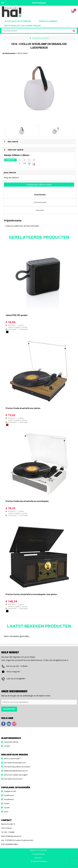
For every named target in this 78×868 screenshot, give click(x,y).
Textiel (7, 803)
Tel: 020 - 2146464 (8, 832)
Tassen (7, 807)
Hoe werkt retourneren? (13, 779)
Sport (6, 812)
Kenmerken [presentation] (40, 210)
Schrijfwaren (9, 799)
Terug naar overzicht (40, 38)
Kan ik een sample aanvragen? (16, 775)
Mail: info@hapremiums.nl (11, 836)
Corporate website (11, 742)
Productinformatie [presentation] (40, 202)
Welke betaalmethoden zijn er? (16, 771)
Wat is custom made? (12, 759)
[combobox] (37, 31)
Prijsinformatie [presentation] (40, 194)
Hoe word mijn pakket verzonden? (17, 767)
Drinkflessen (9, 795)
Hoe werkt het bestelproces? (15, 763)
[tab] (40, 194)
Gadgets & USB (10, 791)
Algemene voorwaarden (38, 850)
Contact (7, 746)
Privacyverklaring (38, 854)
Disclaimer (38, 858)
